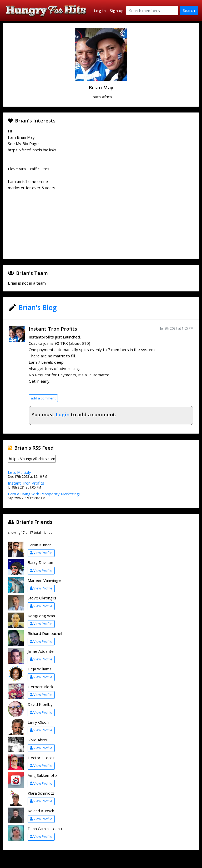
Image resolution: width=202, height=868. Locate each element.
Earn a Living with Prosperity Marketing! (44, 494)
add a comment (43, 398)
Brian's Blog (38, 307)
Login (63, 414)
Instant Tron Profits (53, 329)
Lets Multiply (19, 472)
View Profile (41, 553)
